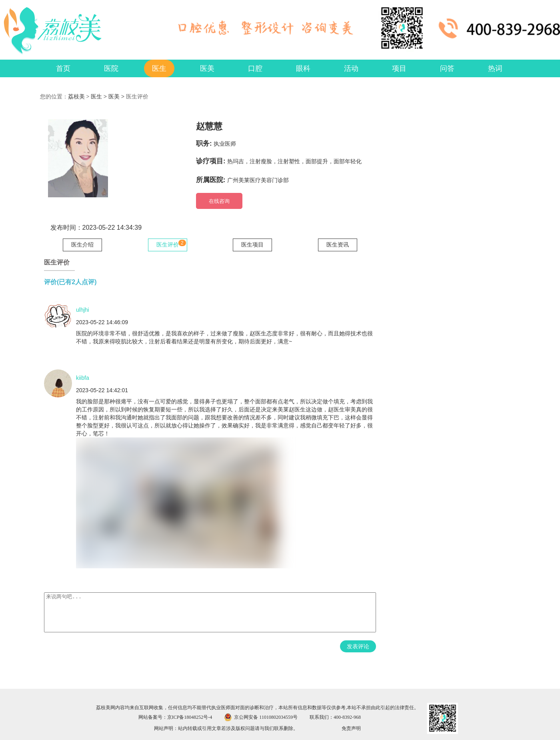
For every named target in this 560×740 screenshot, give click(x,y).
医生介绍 (82, 245)
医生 (96, 97)
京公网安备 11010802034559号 (266, 717)
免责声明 (351, 728)
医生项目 (252, 245)
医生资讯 (338, 245)
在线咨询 (219, 201)
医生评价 (168, 245)
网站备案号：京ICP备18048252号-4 (175, 717)
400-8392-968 (347, 717)
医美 (114, 97)
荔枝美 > (79, 97)
